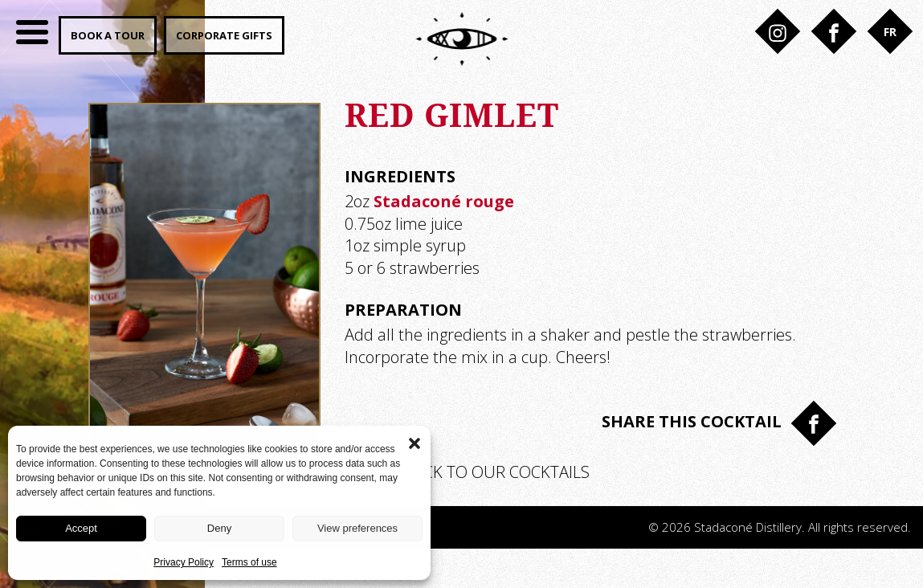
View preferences (357, 528)
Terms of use (249, 562)
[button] (415, 442)
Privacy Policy (184, 562)
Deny (219, 528)
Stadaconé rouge (444, 201)
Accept (81, 528)
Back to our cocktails (467, 472)
